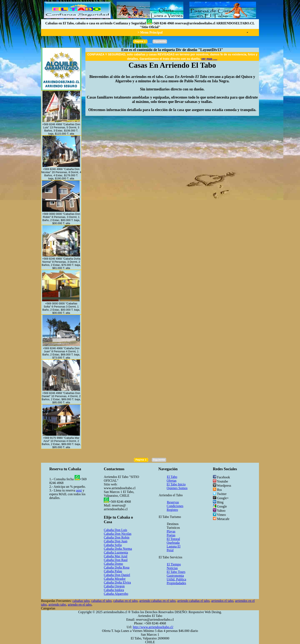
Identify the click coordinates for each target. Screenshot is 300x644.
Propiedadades (176, 583)
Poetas (171, 535)
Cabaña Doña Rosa (117, 567)
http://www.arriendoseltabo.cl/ (153, 627)
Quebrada (173, 543)
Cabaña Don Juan (116, 541)
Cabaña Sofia (113, 545)
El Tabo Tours (176, 572)
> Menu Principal (150, 32)
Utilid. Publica (176, 579)
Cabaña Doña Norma (118, 549)
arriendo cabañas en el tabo (157, 601)
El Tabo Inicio (176, 484)
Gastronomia (175, 576)
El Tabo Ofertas (172, 479)
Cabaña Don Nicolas (117, 534)
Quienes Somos (177, 488)
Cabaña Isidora (114, 590)
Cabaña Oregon (114, 586)
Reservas (173, 502)
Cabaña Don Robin (117, 537)
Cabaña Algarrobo (116, 594)
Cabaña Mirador (115, 579)
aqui (79, 490)
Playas (171, 531)
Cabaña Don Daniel (117, 575)
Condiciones (175, 506)
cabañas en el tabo (126, 601)
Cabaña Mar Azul (116, 556)
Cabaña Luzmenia (116, 552)
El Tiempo (174, 564)
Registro (172, 510)
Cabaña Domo (113, 564)
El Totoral (173, 539)
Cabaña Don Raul (116, 560)
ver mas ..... (209, 59)
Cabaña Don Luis (115, 530)
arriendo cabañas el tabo (193, 601)
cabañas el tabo (101, 601)
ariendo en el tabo (80, 605)
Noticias (172, 568)
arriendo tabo (57, 605)
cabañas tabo (81, 601)
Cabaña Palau (113, 571)
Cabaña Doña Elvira (117, 582)
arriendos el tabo (222, 601)
